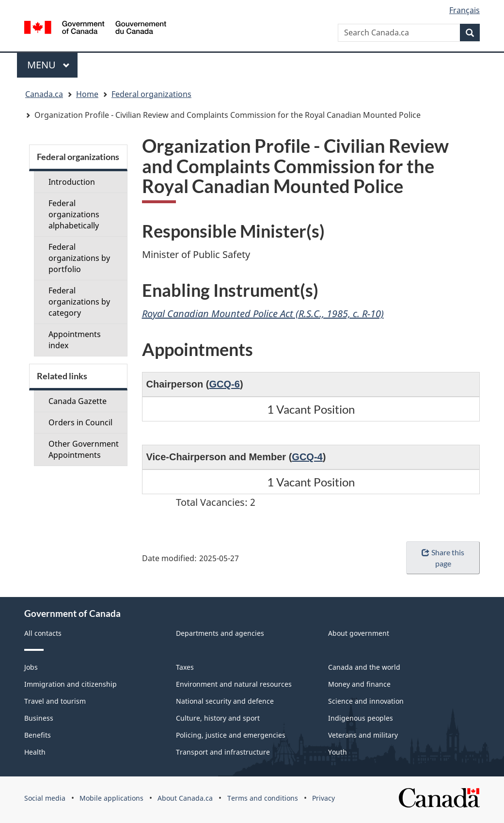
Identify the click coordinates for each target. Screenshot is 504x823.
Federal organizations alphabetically (74, 214)
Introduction (72, 182)
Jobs (31, 667)
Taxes (185, 667)
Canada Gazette (78, 401)
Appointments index (75, 340)
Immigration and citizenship (71, 684)
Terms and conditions (263, 798)
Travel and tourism (55, 701)
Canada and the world (364, 667)
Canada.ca (44, 94)
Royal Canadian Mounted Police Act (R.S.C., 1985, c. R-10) (263, 314)
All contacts (43, 633)
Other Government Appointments (84, 449)
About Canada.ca (185, 798)
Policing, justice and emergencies (231, 735)
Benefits (38, 735)
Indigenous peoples (361, 718)
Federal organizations (151, 94)
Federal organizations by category (79, 302)
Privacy (323, 798)
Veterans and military (363, 735)
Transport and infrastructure (223, 752)
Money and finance (359, 684)
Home (87, 94)
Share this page (443, 558)
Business (39, 718)
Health (35, 752)
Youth (338, 752)
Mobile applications (111, 798)
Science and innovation (366, 701)
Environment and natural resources (234, 684)
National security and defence (225, 701)
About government (359, 633)
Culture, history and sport (218, 718)
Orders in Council (80, 422)
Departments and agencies (220, 633)
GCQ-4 (307, 457)
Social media (45, 798)
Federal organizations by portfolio (79, 258)
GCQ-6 (225, 384)
